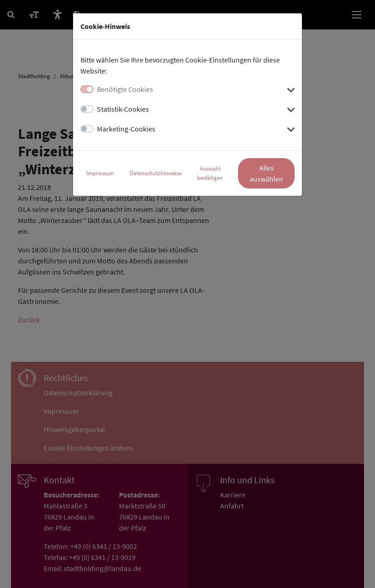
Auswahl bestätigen (210, 173)
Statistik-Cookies (123, 109)
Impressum (100, 173)
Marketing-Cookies (126, 129)
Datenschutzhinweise (156, 173)
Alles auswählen (266, 173)
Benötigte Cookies (125, 89)
